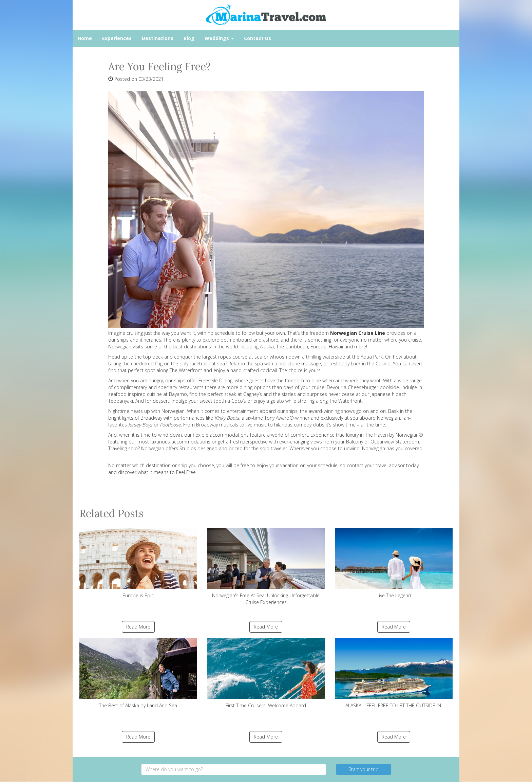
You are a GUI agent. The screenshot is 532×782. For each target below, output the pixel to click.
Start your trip (364, 769)
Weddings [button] (219, 38)
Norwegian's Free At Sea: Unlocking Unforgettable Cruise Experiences (266, 567)
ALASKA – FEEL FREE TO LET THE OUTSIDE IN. (394, 673)
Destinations (158, 38)
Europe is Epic (138, 563)
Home (85, 38)
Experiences (117, 38)
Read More (138, 627)
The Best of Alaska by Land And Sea (138, 673)
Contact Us (258, 38)
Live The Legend (394, 563)
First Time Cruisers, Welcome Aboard (266, 673)
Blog (189, 38)
